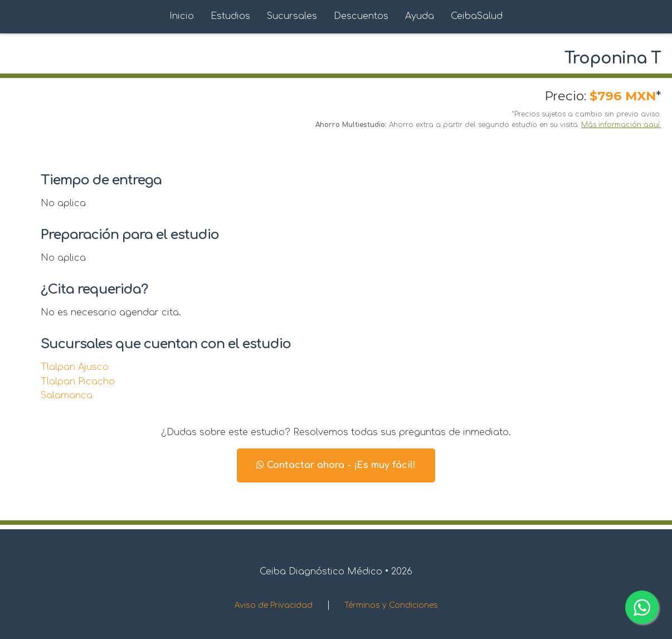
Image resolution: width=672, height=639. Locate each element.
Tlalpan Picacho (78, 382)
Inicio (182, 16)
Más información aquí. (621, 125)
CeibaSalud (477, 16)
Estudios (230, 16)
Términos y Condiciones (391, 605)
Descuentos (361, 16)
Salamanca (67, 396)
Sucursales (292, 16)
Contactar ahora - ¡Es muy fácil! (336, 465)
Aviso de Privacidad (274, 605)
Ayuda (420, 16)
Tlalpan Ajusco (75, 367)
